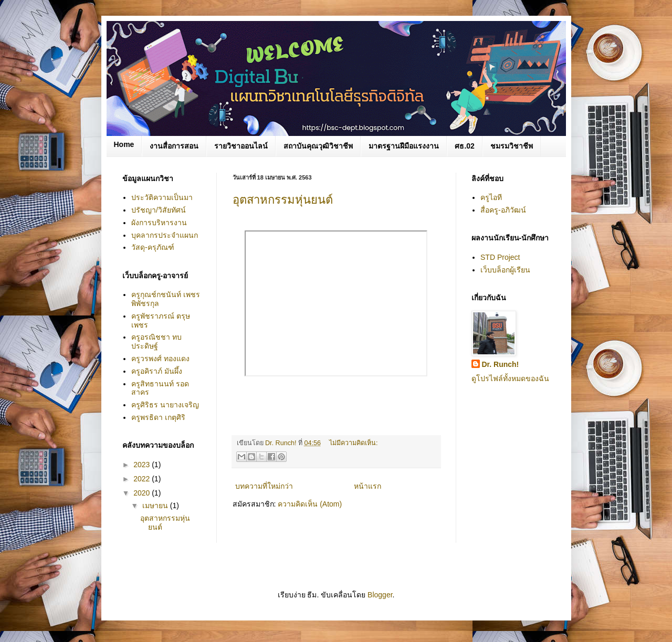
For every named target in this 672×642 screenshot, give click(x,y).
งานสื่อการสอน (174, 146)
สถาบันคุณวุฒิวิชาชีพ (318, 146)
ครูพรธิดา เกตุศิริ (158, 417)
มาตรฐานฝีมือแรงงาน (404, 146)
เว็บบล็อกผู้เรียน (505, 270)
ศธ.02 (464, 146)
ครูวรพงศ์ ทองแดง (160, 359)
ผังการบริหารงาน (159, 223)
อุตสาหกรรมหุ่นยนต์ (283, 200)
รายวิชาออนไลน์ (241, 146)
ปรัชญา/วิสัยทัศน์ (159, 210)
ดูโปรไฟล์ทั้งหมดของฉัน (510, 378)
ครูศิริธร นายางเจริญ (165, 405)
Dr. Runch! (501, 364)
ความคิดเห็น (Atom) (310, 504)
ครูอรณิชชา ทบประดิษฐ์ (156, 341)
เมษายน (156, 506)
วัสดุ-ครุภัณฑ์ (153, 247)
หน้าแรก (367, 486)
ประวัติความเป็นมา (162, 197)
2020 (143, 493)
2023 (143, 465)
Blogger (380, 595)
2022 (143, 479)
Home (124, 144)
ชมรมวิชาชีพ (512, 146)
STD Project (500, 257)
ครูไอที (491, 197)
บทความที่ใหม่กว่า (264, 486)
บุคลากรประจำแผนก (165, 235)
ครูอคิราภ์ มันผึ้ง (157, 371)
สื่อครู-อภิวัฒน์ (503, 210)
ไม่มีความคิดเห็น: (354, 443)
